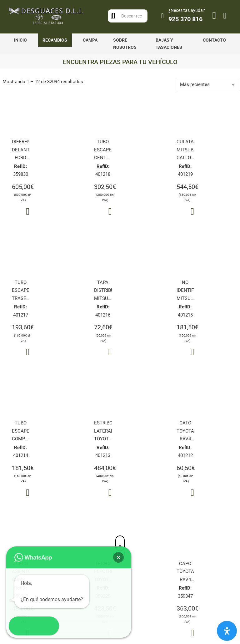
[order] (208, 84)
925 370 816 (185, 19)
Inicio (20, 40)
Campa (90, 40)
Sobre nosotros (125, 44)
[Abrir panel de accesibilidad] (227, 631)
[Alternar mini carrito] (225, 16)
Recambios (55, 40)
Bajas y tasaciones (169, 44)
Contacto (214, 40)
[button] (18, 626)
